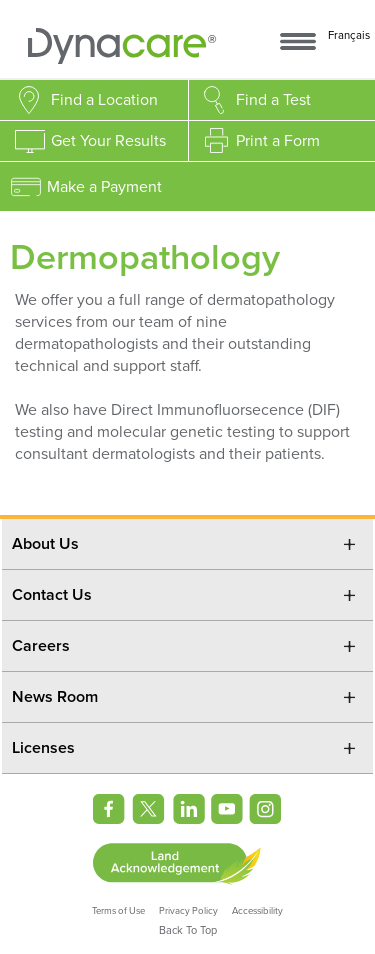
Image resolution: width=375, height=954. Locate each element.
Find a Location (104, 100)
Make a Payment (104, 187)
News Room (55, 697)
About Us (45, 544)
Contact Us (52, 595)
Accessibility (257, 911)
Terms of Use (118, 911)
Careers (41, 646)
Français (349, 35)
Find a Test (273, 100)
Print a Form (278, 141)
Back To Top (188, 930)
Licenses (43, 748)
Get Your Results (108, 141)
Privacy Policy (188, 911)
